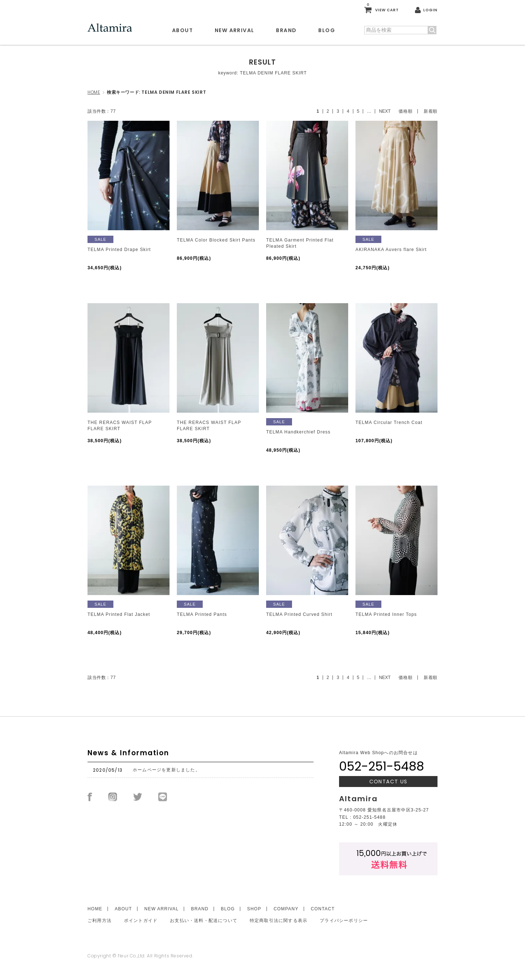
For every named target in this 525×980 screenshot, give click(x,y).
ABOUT (182, 30)
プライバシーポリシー (344, 921)
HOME (94, 92)
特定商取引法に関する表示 (279, 921)
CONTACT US (388, 782)
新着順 (431, 111)
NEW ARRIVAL (234, 30)
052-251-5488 (382, 766)
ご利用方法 (100, 921)
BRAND (286, 30)
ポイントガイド (141, 921)
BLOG (327, 30)
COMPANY (286, 909)
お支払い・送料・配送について (204, 921)
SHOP (254, 909)
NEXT (385, 111)
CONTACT (322, 909)
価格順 (405, 111)
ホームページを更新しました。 (166, 770)
